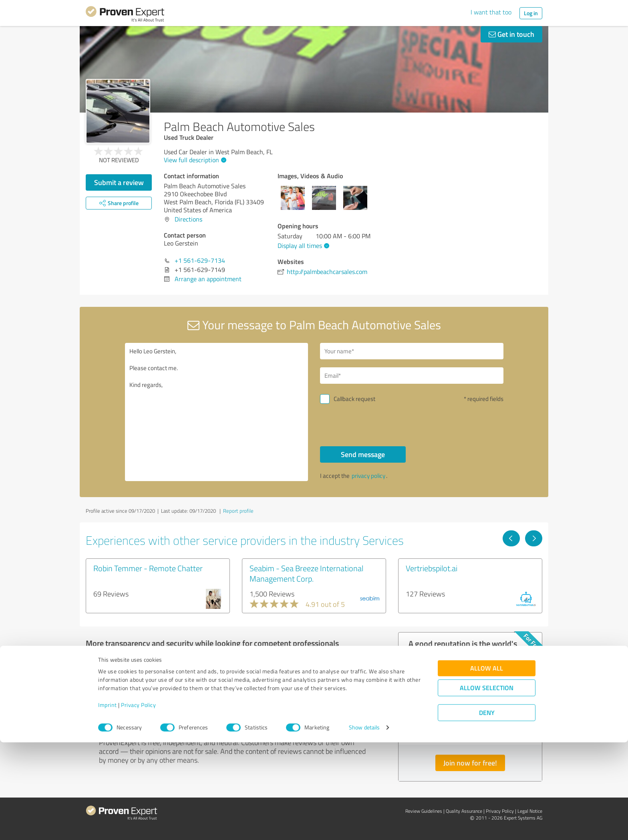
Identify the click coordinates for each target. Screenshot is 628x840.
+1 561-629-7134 (200, 260)
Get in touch (511, 34)
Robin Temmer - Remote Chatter (148, 568)
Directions (188, 219)
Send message (363, 454)
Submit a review (119, 182)
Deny (487, 810)
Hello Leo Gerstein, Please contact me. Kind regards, (217, 412)
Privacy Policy (138, 803)
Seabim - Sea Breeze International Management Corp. (306, 573)
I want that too (491, 12)
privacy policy (368, 476)
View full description (194, 160)
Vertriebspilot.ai (432, 568)
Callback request (354, 399)
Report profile (238, 511)
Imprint (108, 803)
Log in (531, 13)
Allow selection (487, 785)
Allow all (487, 766)
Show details (364, 825)
